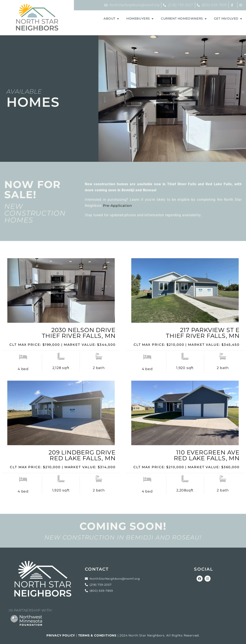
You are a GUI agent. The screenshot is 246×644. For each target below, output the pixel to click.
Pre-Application (118, 206)
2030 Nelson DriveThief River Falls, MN (79, 333)
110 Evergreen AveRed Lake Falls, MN (207, 455)
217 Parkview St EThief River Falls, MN (203, 333)
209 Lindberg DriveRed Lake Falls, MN (82, 455)
